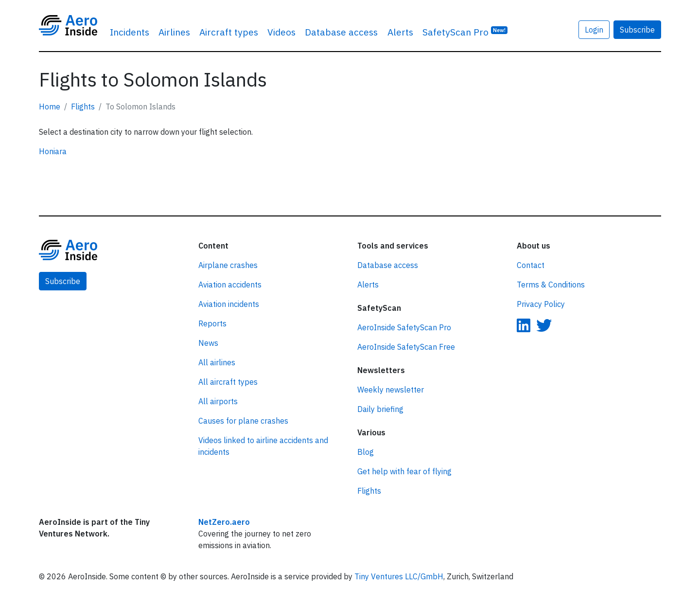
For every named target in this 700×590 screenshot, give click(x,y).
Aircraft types (229, 32)
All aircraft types (228, 382)
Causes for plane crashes (243, 421)
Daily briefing (380, 409)
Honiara (53, 151)
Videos (281, 32)
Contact (531, 265)
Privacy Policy (541, 304)
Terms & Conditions (551, 285)
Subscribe (637, 30)
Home (50, 107)
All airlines (217, 362)
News (208, 343)
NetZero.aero (224, 522)
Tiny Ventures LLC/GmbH (399, 576)
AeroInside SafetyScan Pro (404, 327)
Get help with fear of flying (404, 471)
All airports (218, 401)
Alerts (400, 32)
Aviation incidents (229, 304)
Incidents (130, 32)
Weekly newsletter (391, 390)
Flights (83, 107)
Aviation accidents (230, 285)
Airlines (174, 32)
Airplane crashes (228, 265)
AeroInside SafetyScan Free (406, 347)
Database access (341, 32)
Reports (212, 323)
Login (594, 30)
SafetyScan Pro (465, 31)
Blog (366, 452)
